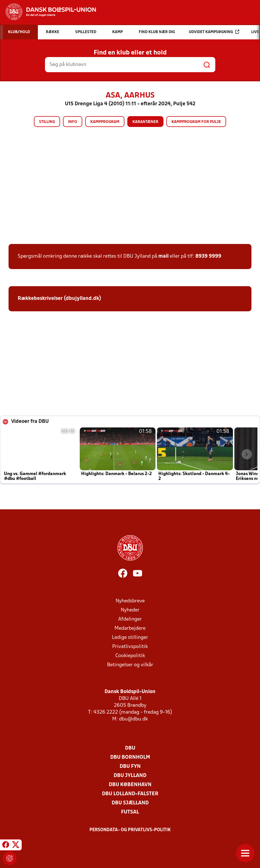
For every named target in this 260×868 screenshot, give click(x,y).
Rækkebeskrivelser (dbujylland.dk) (59, 299)
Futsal (130, 812)
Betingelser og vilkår (130, 665)
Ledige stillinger (130, 638)
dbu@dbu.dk (133, 719)
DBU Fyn (130, 767)
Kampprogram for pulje (196, 122)
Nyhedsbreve (130, 601)
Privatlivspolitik (130, 647)
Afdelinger (130, 619)
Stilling (47, 122)
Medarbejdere (130, 628)
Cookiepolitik (130, 656)
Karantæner (145, 122)
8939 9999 (208, 256)
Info (73, 122)
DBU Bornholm (130, 757)
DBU (130, 748)
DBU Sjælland (130, 803)
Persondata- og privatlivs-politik (130, 830)
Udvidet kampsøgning (214, 32)
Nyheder (130, 610)
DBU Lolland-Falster (130, 794)
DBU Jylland (130, 776)
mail (163, 256)
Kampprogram (105, 122)
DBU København (130, 785)
